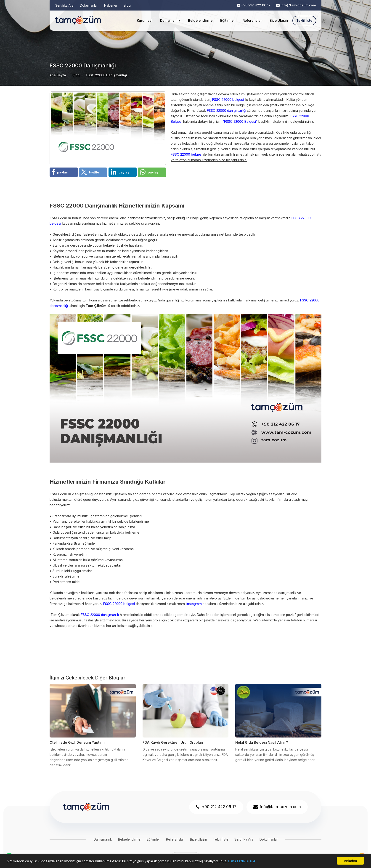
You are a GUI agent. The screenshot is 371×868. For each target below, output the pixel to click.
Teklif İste (304, 20)
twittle (90, 172)
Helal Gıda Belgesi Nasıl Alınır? (262, 742)
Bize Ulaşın (279, 20)
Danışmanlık (170, 20)
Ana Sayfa (58, 75)
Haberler (111, 5)
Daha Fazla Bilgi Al (242, 861)
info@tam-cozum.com (298, 5)
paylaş (60, 172)
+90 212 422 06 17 (256, 5)
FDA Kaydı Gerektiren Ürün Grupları (173, 742)
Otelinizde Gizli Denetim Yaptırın (77, 742)
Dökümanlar (89, 5)
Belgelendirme (200, 20)
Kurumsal (145, 20)
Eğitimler (228, 20)
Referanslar (252, 20)
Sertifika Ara (64, 5)
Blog (127, 5)
